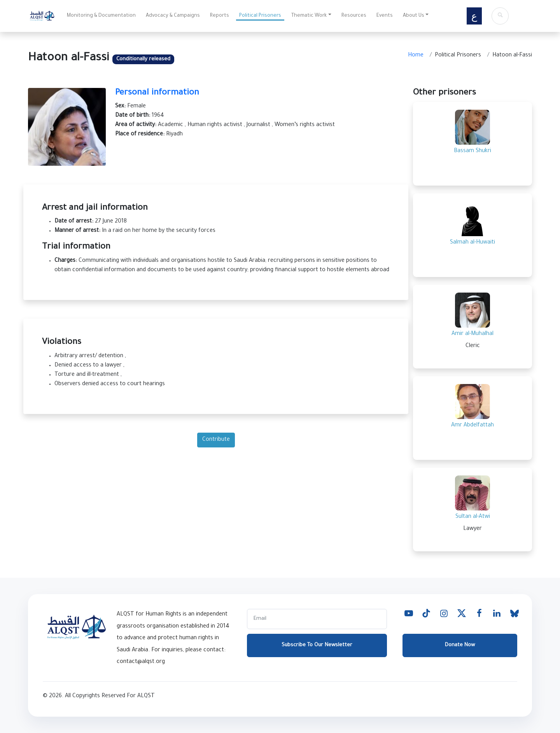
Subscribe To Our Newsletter (317, 645)
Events (385, 16)
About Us (414, 16)
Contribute (216, 440)
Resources (354, 16)
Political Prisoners (260, 16)
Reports (220, 16)
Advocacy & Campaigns (173, 16)
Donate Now (460, 645)
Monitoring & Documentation (101, 16)
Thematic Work (309, 16)
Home (416, 56)
